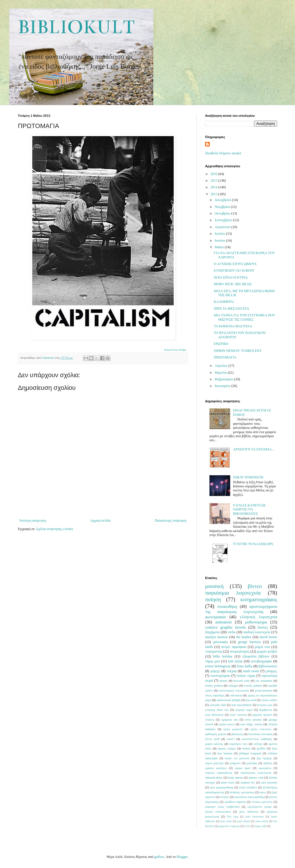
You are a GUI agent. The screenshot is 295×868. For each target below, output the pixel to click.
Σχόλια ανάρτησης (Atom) (55, 529)
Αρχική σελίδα (100, 521)
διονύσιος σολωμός (260, 734)
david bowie (268, 637)
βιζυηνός (237, 734)
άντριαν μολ (265, 705)
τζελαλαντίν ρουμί (260, 807)
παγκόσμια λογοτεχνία (233, 593)
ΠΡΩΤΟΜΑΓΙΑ (225, 357)
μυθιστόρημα (256, 622)
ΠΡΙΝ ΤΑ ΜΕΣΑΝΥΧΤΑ (231, 309)
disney (224, 681)
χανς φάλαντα (249, 811)
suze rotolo (262, 821)
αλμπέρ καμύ (244, 710)
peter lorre (228, 782)
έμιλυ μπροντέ (233, 729)
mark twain (251, 671)
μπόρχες (271, 671)
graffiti (261, 748)
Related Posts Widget (175, 350)
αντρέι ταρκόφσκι (234, 647)
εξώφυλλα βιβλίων (256, 656)
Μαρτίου (221, 373)
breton (246, 748)
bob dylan (235, 661)
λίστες (263, 627)
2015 (214, 181)
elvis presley (254, 719)
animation (224, 622)
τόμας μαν (212, 661)
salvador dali (218, 705)
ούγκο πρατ (243, 768)
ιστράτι (225, 797)
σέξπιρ (258, 744)
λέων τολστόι (238, 715)
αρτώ (263, 792)
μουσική (214, 586)
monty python (214, 685)
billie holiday (223, 656)
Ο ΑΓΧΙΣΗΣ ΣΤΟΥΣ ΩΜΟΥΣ (235, 264)
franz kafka (245, 666)
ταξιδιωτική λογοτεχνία (256, 773)
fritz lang (232, 817)
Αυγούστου (223, 227)
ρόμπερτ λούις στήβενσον (222, 807)
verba (231, 632)
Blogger (182, 857)
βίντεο (255, 586)
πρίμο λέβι (261, 826)
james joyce (227, 724)
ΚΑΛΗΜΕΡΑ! (224, 302)
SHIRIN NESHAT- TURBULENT (238, 351)
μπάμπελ (235, 763)
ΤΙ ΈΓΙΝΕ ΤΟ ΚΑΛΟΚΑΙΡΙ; (253, 544)
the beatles (244, 637)
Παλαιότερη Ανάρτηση (171, 521)
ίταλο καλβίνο (248, 787)
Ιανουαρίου (223, 386)
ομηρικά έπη (230, 719)
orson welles (269, 700)
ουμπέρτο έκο (239, 744)
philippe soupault (250, 753)
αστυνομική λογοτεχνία (234, 690)
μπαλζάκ (252, 763)
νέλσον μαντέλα (262, 802)
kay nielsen (225, 753)
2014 (214, 187)
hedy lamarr (236, 777)
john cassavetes (255, 817)
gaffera (159, 857)
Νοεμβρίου (223, 207)
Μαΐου (220, 247)
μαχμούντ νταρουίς (229, 826)
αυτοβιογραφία (261, 661)
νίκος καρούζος (215, 695)
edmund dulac (214, 777)
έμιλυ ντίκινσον (261, 729)
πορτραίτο (265, 768)
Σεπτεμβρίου (224, 220)
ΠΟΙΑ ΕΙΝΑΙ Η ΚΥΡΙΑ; (231, 277)
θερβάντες (266, 710)
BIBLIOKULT (76, 27)
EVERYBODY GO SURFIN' (234, 270)
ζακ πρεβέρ (264, 758)
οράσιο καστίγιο (216, 768)
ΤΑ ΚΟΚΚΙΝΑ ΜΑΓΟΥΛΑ (233, 326)
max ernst (226, 821)
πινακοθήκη (227, 606)
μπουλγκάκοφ (264, 690)
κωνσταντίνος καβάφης (257, 739)
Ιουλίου (220, 234)
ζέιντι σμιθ (212, 739)
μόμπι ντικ (262, 647)
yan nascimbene (241, 705)
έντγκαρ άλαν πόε (217, 710)
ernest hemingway (218, 666)
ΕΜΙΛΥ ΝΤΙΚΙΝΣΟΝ (248, 477)
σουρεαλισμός (240, 651)
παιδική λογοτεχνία (257, 632)
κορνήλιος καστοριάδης (249, 797)
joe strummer (264, 681)
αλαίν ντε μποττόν (237, 758)
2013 (214, 194)
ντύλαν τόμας (246, 676)
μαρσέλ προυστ (262, 715)
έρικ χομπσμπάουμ (222, 787)
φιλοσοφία (221, 642)
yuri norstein (269, 782)
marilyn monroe (216, 637)
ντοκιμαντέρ (214, 651)
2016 (214, 174)
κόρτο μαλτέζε (214, 763)
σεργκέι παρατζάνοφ (219, 773)
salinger (233, 685)
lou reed (251, 700)
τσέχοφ (232, 671)
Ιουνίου (220, 241)
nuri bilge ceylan (251, 724)
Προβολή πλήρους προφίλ (223, 153)
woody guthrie (253, 685)
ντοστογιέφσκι (220, 676)
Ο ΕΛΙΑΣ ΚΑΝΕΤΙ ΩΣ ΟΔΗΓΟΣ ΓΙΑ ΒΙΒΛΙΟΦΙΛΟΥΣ (249, 509)
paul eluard (243, 821)
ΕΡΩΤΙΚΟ (221, 344)
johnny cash (256, 777)
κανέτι (231, 739)
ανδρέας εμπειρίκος (242, 792)
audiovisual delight (229, 700)
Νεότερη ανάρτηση (33, 521)
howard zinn (242, 681)
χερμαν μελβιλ (267, 651)
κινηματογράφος (259, 599)
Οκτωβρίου (223, 213)
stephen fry (248, 782)
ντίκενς (210, 719)
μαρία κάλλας (214, 744)
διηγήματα (212, 632)
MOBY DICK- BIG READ (233, 284)
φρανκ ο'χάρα (227, 748)
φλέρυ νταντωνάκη (218, 811)
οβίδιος (268, 763)
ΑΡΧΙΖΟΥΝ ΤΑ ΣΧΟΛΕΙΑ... (254, 449)
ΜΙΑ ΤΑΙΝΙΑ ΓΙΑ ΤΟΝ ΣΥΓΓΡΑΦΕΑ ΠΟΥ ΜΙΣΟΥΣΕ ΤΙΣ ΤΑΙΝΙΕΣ (244, 317)
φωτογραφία (215, 617)
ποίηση (213, 599)
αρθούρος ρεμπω (216, 734)
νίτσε (247, 826)
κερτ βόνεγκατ (214, 715)
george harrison (249, 642)
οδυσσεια (236, 695)
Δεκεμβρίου (223, 200)
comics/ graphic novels (226, 627)
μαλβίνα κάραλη (235, 802)
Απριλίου (222, 366)
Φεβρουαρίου (224, 379)
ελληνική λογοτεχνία (259, 617)
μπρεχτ (215, 671)
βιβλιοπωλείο (268, 666)
